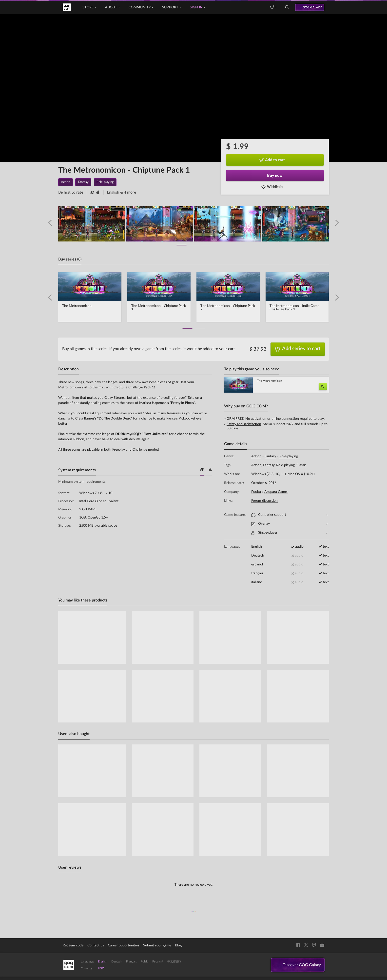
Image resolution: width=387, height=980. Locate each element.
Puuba (256, 492)
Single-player (289, 533)
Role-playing (289, 456)
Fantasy (270, 456)
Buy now (275, 176)
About (112, 7)
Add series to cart (298, 349)
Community (141, 7)
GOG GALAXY (312, 7)
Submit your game (157, 945)
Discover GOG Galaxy (302, 965)
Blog (178, 945)
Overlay (289, 524)
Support (172, 7)
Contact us (96, 945)
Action (256, 456)
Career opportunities (124, 945)
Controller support (289, 515)
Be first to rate (71, 192)
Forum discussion (264, 501)
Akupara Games (276, 492)
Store (89, 7)
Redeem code (73, 945)
